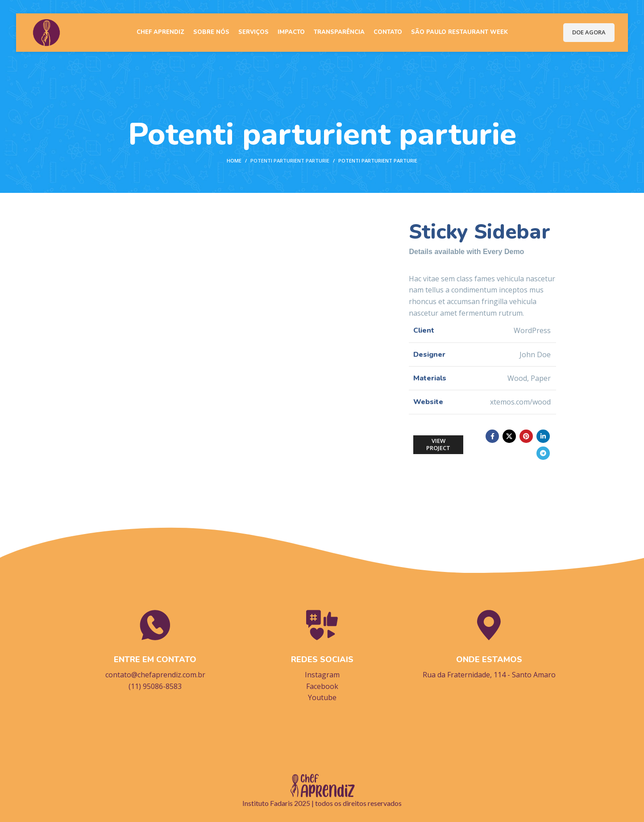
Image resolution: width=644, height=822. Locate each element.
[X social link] (509, 436)
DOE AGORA (589, 31)
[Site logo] (45, 30)
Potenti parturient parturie (290, 161)
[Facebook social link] (492, 436)
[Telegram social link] (543, 453)
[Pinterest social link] (526, 436)
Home (234, 161)
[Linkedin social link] (543, 436)
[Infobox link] (155, 650)
